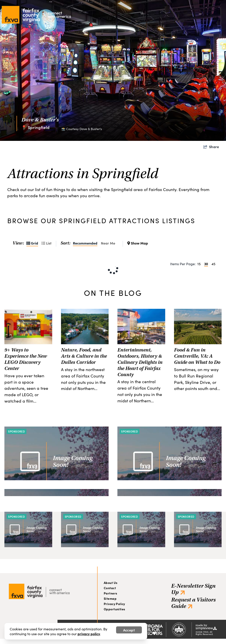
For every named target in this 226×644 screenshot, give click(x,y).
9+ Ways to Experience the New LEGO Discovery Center (26, 359)
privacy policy (89, 634)
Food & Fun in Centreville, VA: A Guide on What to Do (197, 356)
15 (199, 264)
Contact (110, 588)
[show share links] (211, 147)
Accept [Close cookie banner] (129, 630)
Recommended (85, 243)
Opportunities (114, 609)
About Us (111, 583)
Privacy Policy (114, 604)
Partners (110, 593)
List (47, 243)
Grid (32, 243)
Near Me (108, 243)
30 (206, 264)
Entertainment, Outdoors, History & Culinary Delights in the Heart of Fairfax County (140, 362)
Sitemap (110, 598)
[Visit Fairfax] (39, 590)
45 (213, 264)
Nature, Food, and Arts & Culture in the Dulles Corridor (84, 356)
